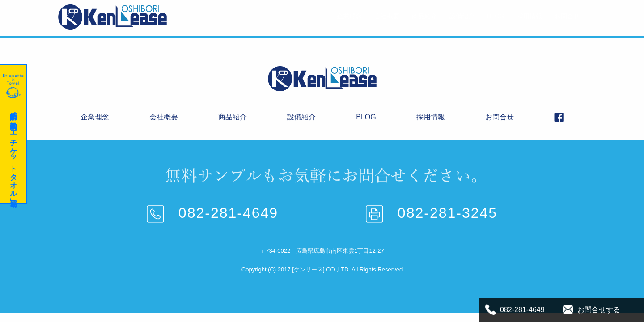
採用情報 (530, 16)
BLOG (496, 16)
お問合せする (599, 310)
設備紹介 (462, 16)
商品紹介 (424, 16)
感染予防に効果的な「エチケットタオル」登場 (13, 134)
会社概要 (387, 16)
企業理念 (349, 16)
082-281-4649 (212, 213)
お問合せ (567, 16)
